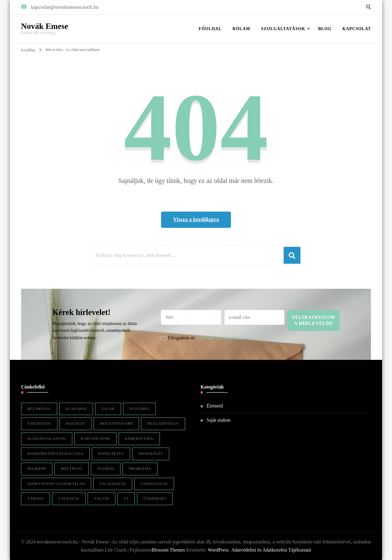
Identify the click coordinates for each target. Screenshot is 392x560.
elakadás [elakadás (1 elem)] (76, 409)
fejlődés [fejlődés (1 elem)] (139, 409)
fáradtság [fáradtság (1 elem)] (39, 423)
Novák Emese (45, 26)
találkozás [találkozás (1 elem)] (113, 484)
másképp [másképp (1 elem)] (37, 469)
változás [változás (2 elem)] (69, 499)
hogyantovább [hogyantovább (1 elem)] (116, 423)
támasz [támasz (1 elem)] (36, 499)
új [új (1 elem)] (126, 499)
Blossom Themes (168, 550)
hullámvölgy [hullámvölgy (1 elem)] (163, 423)
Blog (325, 29)
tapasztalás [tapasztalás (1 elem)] (154, 484)
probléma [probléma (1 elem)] (140, 469)
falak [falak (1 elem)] (108, 409)
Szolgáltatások (283, 29)
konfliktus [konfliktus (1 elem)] (111, 454)
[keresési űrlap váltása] (369, 7)
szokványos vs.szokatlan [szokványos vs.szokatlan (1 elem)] (56, 484)
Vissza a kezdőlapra (196, 219)
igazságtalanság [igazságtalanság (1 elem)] (47, 439)
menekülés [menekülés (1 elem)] (151, 454)
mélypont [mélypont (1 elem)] (72, 469)
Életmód (215, 406)
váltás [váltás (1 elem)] (102, 499)
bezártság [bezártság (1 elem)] (39, 409)
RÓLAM (241, 29)
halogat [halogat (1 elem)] (76, 423)
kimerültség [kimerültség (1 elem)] (139, 439)
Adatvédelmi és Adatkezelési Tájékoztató (271, 550)
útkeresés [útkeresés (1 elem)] (155, 499)
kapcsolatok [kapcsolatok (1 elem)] (95, 439)
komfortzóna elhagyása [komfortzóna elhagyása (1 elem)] (55, 454)
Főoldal (210, 29)
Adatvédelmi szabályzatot (221, 338)
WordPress (218, 550)
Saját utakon (219, 420)
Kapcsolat (357, 29)
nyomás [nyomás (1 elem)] (106, 469)
